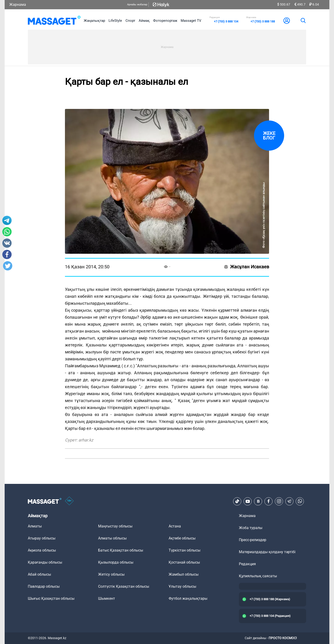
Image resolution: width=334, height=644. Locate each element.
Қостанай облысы (184, 562)
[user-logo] (287, 21)
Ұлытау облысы (182, 586)
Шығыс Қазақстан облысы (51, 598)
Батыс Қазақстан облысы (121, 550)
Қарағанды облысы (45, 562)
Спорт (130, 21)
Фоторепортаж (165, 21)
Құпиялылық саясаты (258, 576)
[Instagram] (279, 501)
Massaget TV (191, 21)
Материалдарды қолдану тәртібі (267, 552)
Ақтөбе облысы (182, 538)
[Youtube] (248, 501)
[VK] (258, 501)
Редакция (247, 564)
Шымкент (107, 598)
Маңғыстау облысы (115, 526)
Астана (175, 526)
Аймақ (144, 21)
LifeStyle (115, 21)
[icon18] (69, 501)
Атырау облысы (42, 538)
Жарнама (18, 5)
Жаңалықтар (94, 21)
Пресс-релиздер (253, 540)
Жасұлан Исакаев (247, 267)
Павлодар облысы (44, 586)
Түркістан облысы (185, 550)
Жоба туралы (251, 528)
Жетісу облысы (111, 574)
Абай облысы (39, 574)
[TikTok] (237, 501)
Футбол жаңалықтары (188, 598)
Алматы (35, 526)
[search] (303, 21)
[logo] (54, 21)
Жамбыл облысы (184, 574)
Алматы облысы (112, 538)
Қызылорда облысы (116, 562)
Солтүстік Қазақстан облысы (124, 586)
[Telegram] (289, 501)
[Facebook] (269, 501)
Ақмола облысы (42, 550)
